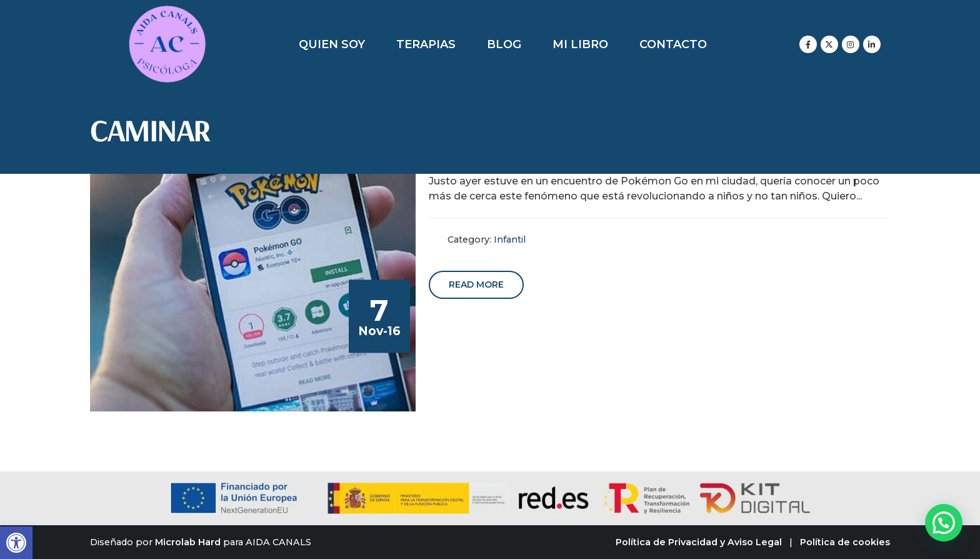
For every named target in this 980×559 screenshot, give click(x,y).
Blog (504, 44)
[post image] (253, 293)
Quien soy (332, 44)
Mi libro (580, 44)
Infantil (510, 239)
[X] (829, 44)
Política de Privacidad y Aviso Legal (699, 542)
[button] (16, 543)
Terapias (426, 44)
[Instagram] (851, 44)
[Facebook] (808, 44)
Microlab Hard (188, 542)
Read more (476, 285)
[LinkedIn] (872, 44)
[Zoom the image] (167, 12)
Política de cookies (845, 542)
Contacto (673, 44)
